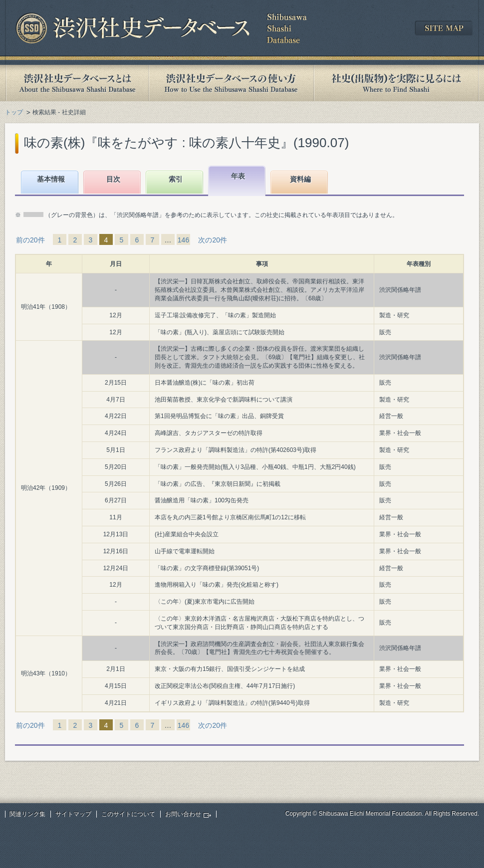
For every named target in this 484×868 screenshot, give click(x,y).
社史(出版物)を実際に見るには (396, 83)
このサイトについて (128, 814)
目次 (113, 179)
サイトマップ (73, 814)
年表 (238, 176)
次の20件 (213, 240)
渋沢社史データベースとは (77, 83)
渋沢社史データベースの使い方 (231, 83)
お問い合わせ (183, 814)
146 (183, 240)
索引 (176, 179)
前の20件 (30, 240)
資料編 (300, 179)
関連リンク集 (27, 814)
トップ (14, 112)
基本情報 (51, 179)
